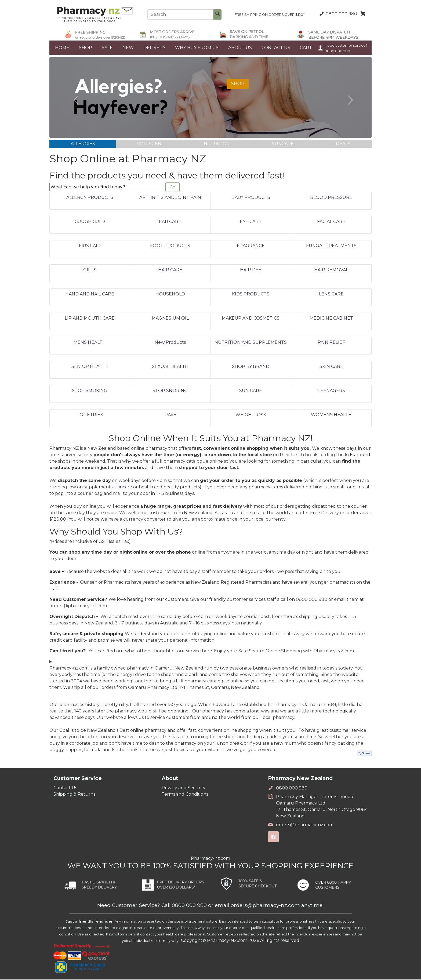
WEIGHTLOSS (251, 416)
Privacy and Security (184, 788)
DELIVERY (154, 48)
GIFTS (90, 271)
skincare (123, 487)
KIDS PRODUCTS (251, 295)
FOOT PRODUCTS (170, 246)
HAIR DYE (251, 271)
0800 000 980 (337, 14)
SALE (107, 48)
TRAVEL (170, 416)
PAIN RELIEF (331, 343)
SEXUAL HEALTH (170, 367)
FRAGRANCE (251, 246)
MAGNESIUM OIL (170, 319)
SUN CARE (251, 391)
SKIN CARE (331, 367)
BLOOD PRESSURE (331, 198)
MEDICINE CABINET (331, 319)
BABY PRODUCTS (251, 198)
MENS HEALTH (90, 343)
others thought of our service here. (176, 651)
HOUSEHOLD (170, 295)
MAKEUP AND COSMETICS (251, 319)
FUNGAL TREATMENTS (331, 246)
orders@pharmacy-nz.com (301, 825)
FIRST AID (90, 246)
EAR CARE (170, 222)
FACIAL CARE (331, 222)
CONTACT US (276, 48)
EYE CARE (251, 222)
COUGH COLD (90, 222)
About (170, 779)
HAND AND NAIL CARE (90, 295)
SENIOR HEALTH (90, 367)
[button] (74, 97)
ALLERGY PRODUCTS (90, 198)
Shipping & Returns (74, 795)
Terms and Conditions (185, 795)
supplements (98, 487)
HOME (62, 48)
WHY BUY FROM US (197, 48)
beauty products (182, 487)
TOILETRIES (90, 416)
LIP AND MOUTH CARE (90, 319)
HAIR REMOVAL (331, 271)
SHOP (86, 48)
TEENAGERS (331, 391)
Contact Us (65, 788)
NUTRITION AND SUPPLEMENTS (251, 343)
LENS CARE (331, 295)
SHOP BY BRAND (251, 367)
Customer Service (78, 779)
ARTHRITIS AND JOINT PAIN (170, 198)
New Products (170, 343)
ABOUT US (240, 48)
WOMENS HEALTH (331, 416)
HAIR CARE (170, 271)
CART (306, 48)
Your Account (321, 48)
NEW (128, 48)
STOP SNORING (170, 391)
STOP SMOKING (90, 391)
